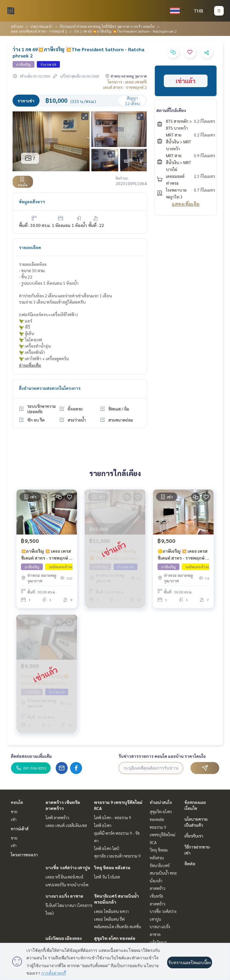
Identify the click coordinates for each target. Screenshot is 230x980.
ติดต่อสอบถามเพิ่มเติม (31, 756)
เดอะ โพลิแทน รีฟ (109, 919)
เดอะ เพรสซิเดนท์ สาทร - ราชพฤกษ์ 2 (39, 31)
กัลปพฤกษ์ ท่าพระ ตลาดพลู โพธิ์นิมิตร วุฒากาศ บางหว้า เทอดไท (107, 26)
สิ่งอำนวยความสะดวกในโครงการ (50, 388)
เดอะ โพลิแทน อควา (111, 911)
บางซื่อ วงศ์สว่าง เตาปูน (68, 867)
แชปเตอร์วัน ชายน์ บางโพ (67, 884)
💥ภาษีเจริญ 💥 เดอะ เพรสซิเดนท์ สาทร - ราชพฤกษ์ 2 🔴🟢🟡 (46, 555)
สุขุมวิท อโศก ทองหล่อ (115, 938)
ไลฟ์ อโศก (103, 825)
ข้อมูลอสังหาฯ (32, 202)
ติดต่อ (190, 864)
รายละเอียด (30, 247)
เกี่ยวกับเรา (194, 836)
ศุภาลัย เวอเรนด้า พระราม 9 (117, 856)
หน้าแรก (17, 26)
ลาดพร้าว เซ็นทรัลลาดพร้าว (158, 896)
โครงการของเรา (24, 855)
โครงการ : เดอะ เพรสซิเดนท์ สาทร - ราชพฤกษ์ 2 (125, 84)
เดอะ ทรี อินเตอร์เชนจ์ (64, 877)
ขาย (14, 811)
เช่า (14, 819)
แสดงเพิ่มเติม (186, 204)
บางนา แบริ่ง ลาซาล (64, 896)
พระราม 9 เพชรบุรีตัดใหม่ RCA (162, 835)
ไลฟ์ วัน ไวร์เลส (107, 877)
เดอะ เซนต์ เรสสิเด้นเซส (66, 825)
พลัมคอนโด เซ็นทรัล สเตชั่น (118, 926)
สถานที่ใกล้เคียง (171, 110)
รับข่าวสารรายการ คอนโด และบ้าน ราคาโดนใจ (162, 756)
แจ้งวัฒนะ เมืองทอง (64, 938)
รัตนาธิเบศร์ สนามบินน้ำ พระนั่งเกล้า (163, 873)
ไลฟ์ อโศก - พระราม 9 (113, 817)
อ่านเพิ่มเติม (30, 365)
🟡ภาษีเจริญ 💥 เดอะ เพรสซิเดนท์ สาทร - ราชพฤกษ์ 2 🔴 (183, 555)
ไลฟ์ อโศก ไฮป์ (107, 848)
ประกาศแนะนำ (41, 26)
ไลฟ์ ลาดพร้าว (57, 817)
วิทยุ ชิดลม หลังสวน (112, 867)
